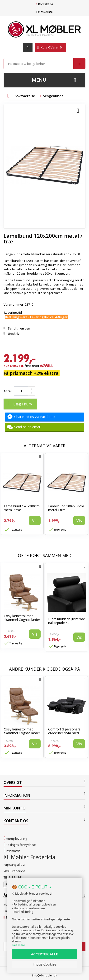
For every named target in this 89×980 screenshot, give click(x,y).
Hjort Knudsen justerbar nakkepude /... (67, 621)
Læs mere (18, 945)
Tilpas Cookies (45, 964)
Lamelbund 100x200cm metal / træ (66, 508)
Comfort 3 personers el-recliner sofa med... (65, 731)
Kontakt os (46, 4)
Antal (8, 391)
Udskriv (14, 334)
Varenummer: (14, 304)
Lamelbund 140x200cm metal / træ (22, 508)
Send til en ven (19, 328)
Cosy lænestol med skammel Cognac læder (22, 618)
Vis (35, 521)
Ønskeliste (44, 12)
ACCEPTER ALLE (44, 954)
